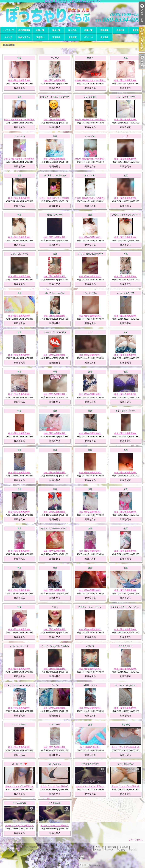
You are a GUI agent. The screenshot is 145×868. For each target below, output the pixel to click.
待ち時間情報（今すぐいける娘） (24, 30)
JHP (126, 332)
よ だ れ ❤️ (20, 764)
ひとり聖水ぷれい (126, 764)
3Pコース (88, 37)
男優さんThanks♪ (55, 215)
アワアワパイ (55, 725)
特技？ (90, 58)
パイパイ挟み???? (126, 293)
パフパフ (90, 646)
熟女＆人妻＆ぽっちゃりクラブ (69, 865)
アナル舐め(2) (55, 803)
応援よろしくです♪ (19, 254)
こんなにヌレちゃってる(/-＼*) (20, 685)
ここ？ (90, 332)
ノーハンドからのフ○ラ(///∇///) (55, 646)
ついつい (55, 58)
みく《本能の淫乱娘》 (90, 747)
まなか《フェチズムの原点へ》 (126, 747)
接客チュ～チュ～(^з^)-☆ (90, 607)
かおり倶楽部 (90, 97)
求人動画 (72, 37)
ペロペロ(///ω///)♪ (19, 725)
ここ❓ (126, 136)
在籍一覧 (88, 30)
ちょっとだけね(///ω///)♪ (126, 685)
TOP (8, 30)
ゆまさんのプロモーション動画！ (55, 528)
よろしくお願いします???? (90, 254)
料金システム (24, 37)
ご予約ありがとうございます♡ (126, 215)
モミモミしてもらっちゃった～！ (126, 607)
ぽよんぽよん (55, 764)
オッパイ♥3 (19, 136)
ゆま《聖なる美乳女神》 (19, 80)
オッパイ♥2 (90, 136)
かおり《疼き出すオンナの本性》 (90, 80)
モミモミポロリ (126, 646)
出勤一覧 (40, 30)
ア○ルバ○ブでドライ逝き (55, 332)
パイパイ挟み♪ (90, 293)
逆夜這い (40, 37)
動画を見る (20, 88)
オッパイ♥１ (90, 175)
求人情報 (104, 37)
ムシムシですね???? (126, 97)
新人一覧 (56, 30)
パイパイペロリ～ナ (19, 646)
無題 (20, 58)
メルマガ (8, 37)
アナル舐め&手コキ (90, 764)
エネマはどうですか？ (126, 411)
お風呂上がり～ (90, 685)
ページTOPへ (137, 840)
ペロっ (55, 607)
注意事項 (56, 37)
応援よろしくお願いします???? (55, 97)
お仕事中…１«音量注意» (55, 175)
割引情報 (104, 30)
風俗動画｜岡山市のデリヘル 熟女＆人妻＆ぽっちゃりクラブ (72, 15)
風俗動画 (120, 30)
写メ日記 (72, 30)
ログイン (133, 850)
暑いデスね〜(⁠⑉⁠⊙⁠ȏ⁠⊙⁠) (55, 293)
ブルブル (55, 685)
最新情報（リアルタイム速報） (137, 30)
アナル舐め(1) (19, 803)
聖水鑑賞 (126, 725)
